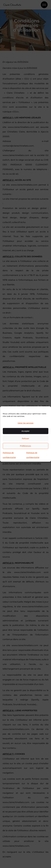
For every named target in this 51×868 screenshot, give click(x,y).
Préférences (26, 446)
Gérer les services (26, 423)
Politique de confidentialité (9, 455)
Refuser (26, 438)
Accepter (26, 431)
